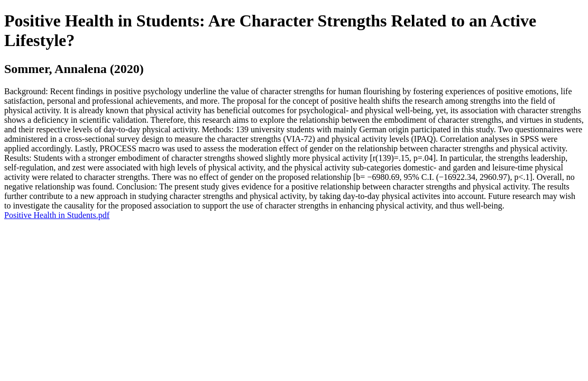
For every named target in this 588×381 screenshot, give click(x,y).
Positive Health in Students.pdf (57, 215)
